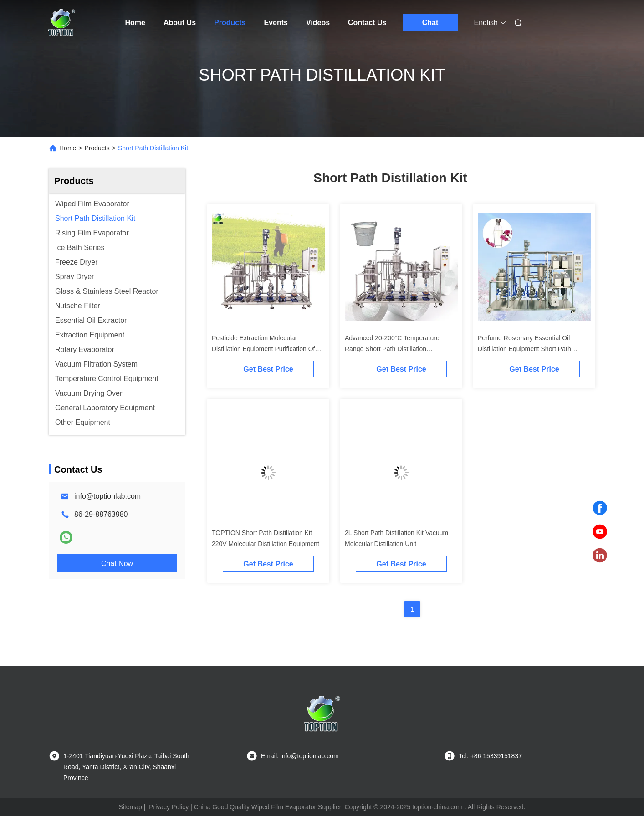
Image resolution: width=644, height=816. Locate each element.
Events (276, 23)
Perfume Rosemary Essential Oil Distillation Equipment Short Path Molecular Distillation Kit (524, 349)
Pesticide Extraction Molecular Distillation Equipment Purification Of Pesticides (263, 349)
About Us (180, 23)
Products (230, 23)
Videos (318, 23)
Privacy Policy (169, 807)
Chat (430, 23)
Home (135, 23)
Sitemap (130, 807)
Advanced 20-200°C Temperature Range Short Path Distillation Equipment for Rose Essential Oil (392, 349)
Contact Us (367, 23)
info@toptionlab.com (107, 496)
